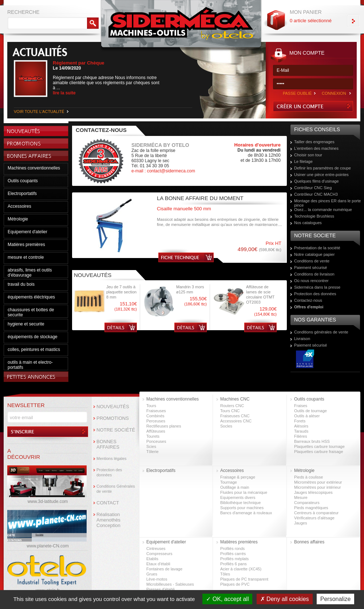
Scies (151, 446)
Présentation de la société (317, 248)
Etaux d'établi (158, 564)
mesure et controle (26, 257)
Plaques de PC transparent (244, 579)
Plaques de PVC (235, 584)
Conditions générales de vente (321, 332)
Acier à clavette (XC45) (241, 569)
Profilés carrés (233, 554)
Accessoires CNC (236, 421)
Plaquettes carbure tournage (319, 446)
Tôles (225, 574)
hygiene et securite (26, 324)
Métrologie (18, 219)
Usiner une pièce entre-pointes (321, 175)
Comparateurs (307, 503)
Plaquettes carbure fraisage (319, 452)
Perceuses (156, 421)
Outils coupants (23, 181)
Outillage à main (235, 487)
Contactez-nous (308, 300)
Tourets (153, 436)
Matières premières (26, 245)
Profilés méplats (234, 559)
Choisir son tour (308, 155)
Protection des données (315, 294)
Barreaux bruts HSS (312, 441)
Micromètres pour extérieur (318, 482)
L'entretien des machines (316, 148)
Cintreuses (156, 549)
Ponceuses (156, 441)
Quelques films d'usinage (316, 181)
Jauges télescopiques (313, 492)
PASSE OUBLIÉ (297, 93)
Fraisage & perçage (238, 477)
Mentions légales (112, 458)
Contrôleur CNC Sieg (313, 188)
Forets (300, 421)
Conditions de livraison (314, 274)
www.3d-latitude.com (48, 501)
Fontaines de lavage (164, 569)
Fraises (301, 406)
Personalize (336, 599)
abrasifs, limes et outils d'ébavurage (30, 273)
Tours (151, 406)
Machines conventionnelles (34, 168)
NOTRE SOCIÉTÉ (116, 430)
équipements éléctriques (31, 297)
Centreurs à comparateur (316, 513)
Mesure (301, 497)
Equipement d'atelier (27, 232)
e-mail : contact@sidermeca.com (163, 171)
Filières (300, 436)
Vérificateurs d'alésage (314, 518)
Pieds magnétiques (311, 508)
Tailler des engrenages (314, 142)
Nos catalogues (308, 223)
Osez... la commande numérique (323, 210)
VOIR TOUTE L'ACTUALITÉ (39, 112)
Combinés (155, 416)
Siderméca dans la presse (317, 287)
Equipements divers (238, 497)
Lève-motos (157, 579)
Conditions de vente (312, 261)
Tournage (229, 482)
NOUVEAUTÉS (113, 407)
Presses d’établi (161, 589)
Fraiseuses (156, 411)
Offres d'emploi (309, 307)
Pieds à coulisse (309, 477)
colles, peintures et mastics (34, 350)
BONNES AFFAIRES (108, 444)
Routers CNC (232, 406)
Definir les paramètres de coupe (323, 168)
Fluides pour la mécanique (244, 492)
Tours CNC (230, 411)
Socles (226, 426)
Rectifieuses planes (164, 426)
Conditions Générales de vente (116, 489)
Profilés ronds (232, 549)
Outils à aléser (307, 416)
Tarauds (301, 431)
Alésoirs (301, 426)
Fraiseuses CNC (235, 416)
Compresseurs (159, 554)
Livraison (302, 339)
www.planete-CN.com (48, 546)
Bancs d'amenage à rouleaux (246, 513)
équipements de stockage (33, 337)
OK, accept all (227, 599)
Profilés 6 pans (234, 564)
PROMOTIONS (113, 418)
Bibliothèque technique (240, 503)
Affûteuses (156, 431)
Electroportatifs (22, 194)
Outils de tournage (310, 411)
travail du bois (21, 284)
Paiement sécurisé (311, 268)
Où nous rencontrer (311, 281)
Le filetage (303, 161)
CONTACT (108, 503)
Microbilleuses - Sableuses (170, 584)
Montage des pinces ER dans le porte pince (327, 203)
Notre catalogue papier (314, 254)
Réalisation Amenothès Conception (108, 520)
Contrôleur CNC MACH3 (316, 194)
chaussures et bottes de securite (31, 312)
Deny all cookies (285, 599)
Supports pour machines (242, 508)
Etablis (152, 559)
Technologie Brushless (314, 216)
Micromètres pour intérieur (317, 487)
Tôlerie (153, 452)
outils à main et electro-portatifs (30, 365)
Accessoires (19, 206)
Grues (152, 574)
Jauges (300, 523)
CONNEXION (334, 93)
